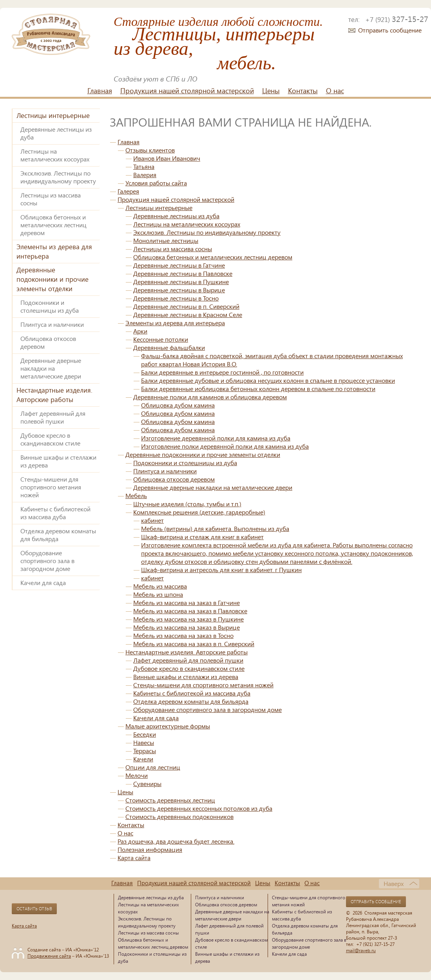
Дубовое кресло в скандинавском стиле (50, 439)
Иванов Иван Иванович (167, 158)
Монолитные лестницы (166, 240)
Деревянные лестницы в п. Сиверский (186, 306)
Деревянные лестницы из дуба (56, 133)
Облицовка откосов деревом (48, 342)
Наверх (394, 883)
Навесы (144, 742)
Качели (143, 759)
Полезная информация (150, 849)
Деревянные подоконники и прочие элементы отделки (53, 279)
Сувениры (147, 783)
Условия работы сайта (156, 183)
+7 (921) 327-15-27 (375, 944)
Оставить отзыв (34, 909)
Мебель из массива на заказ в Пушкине (188, 619)
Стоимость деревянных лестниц (170, 800)
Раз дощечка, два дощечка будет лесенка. (176, 841)
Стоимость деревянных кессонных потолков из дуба (199, 808)
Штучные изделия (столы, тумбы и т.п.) (187, 504)
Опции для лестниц (153, 767)
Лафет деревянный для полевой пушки (53, 417)
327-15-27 (397, 19)
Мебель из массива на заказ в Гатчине (187, 602)
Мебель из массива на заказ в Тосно (183, 635)
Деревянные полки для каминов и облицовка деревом (210, 397)
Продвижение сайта (49, 956)
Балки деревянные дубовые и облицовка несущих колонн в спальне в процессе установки (268, 380)
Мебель (136, 495)
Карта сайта (134, 858)
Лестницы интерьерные (53, 115)
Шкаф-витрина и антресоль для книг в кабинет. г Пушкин (221, 570)
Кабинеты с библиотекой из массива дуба (55, 513)
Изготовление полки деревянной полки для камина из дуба (225, 446)
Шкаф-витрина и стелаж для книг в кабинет (202, 537)
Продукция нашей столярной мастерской (187, 91)
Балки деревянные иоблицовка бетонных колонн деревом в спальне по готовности (258, 389)
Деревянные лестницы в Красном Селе (188, 314)
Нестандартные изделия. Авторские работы (54, 395)
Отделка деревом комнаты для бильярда (58, 535)
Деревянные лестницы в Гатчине (179, 265)
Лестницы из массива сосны (51, 199)
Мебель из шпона (158, 594)
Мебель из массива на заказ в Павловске (190, 611)
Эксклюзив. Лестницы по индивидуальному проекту (58, 177)
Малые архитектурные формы (168, 726)
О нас (335, 91)
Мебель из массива (160, 586)
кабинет (152, 520)
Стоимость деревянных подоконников (179, 816)
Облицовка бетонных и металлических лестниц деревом (53, 225)
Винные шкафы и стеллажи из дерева (58, 461)
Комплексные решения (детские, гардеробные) (199, 512)
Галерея (128, 191)
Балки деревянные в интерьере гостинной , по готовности (222, 372)
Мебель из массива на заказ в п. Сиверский (194, 644)
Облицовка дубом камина (178, 405)
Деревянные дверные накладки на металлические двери (51, 368)
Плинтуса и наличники (52, 324)
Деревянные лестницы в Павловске (183, 273)
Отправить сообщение (390, 30)
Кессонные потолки (161, 339)
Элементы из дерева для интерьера (54, 251)
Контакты (303, 91)
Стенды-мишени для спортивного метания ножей (51, 487)
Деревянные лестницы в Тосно (176, 298)
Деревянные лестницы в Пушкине (181, 282)
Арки (140, 331)
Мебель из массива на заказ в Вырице (187, 627)
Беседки (145, 734)
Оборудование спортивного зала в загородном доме (47, 561)
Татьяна (144, 166)
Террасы (145, 751)
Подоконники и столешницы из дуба (50, 306)
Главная (100, 91)
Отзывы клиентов (150, 150)
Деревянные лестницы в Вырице (179, 290)
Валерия (145, 175)
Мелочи (137, 775)
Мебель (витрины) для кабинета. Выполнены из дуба (215, 528)
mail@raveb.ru (361, 950)
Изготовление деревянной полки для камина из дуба (216, 438)
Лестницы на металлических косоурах (55, 155)
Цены (271, 91)
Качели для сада (43, 582)
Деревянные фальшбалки (169, 347)
